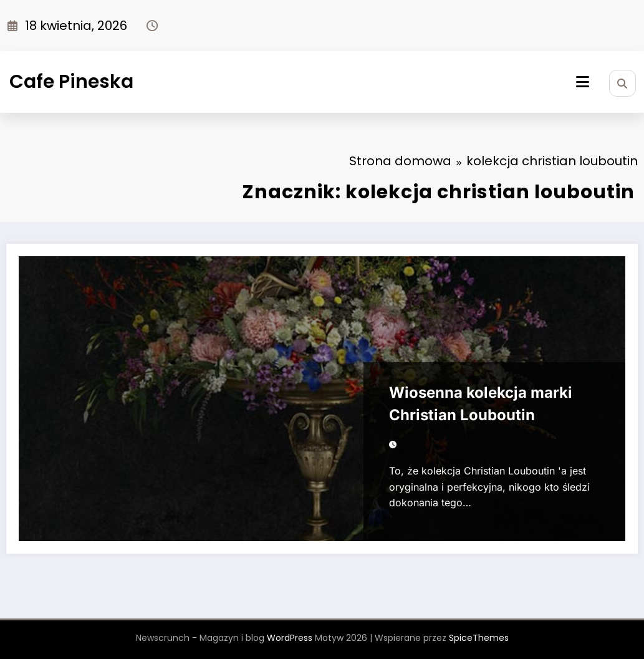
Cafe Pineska (71, 82)
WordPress (290, 638)
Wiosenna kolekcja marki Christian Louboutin (481, 404)
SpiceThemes (479, 638)
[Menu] (583, 82)
